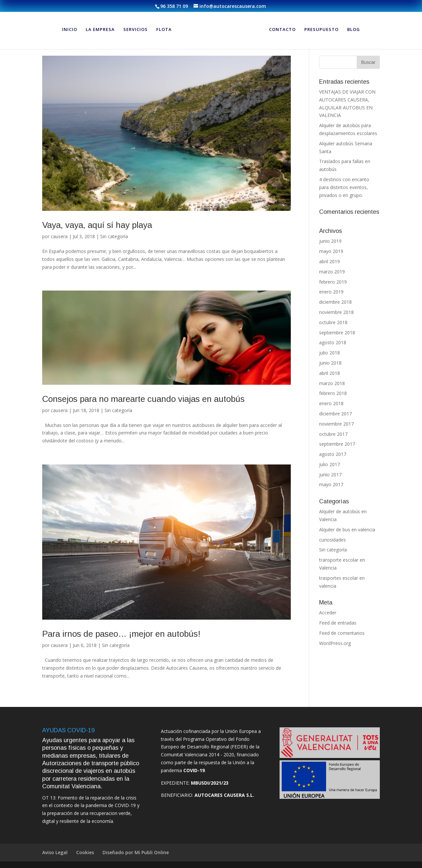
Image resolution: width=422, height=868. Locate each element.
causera (59, 236)
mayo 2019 (331, 251)
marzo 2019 (332, 272)
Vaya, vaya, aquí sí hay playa (97, 225)
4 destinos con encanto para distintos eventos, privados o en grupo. (344, 187)
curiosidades (332, 540)
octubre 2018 (333, 322)
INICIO (70, 30)
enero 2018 (331, 403)
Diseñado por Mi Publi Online (136, 852)
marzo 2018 (332, 383)
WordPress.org (335, 643)
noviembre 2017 (336, 424)
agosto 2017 (333, 454)
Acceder (328, 613)
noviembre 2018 (336, 312)
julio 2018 (330, 353)
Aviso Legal (55, 852)
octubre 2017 (333, 434)
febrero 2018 (333, 393)
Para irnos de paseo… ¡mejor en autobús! (121, 634)
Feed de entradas (338, 623)
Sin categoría (114, 236)
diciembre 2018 (335, 302)
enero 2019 (331, 292)
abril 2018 (330, 373)
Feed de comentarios (342, 633)
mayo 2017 (331, 484)
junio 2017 (330, 475)
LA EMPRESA (100, 30)
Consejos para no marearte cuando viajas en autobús (143, 399)
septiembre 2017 (337, 444)
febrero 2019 (333, 282)
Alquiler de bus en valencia (347, 530)
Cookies (85, 852)
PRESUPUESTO (321, 30)
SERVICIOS (136, 30)
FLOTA (164, 30)
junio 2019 (330, 241)
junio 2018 (330, 363)
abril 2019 (330, 261)
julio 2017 (330, 464)
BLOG (354, 30)
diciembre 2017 (335, 414)
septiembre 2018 (337, 333)
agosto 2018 (333, 342)
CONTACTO (282, 30)
